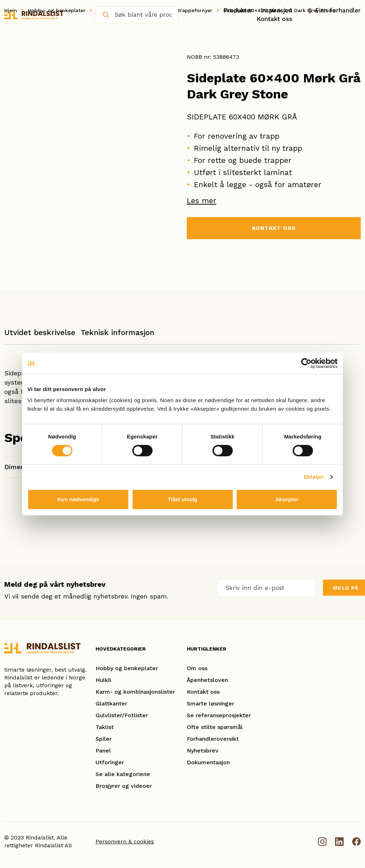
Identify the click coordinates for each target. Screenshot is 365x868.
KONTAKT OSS (274, 228)
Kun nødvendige (78, 499)
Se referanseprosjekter (219, 715)
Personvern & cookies (125, 841)
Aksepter (287, 499)
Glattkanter (111, 703)
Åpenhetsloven (207, 680)
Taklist (105, 727)
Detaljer (314, 477)
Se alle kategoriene (123, 774)
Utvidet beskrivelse (40, 332)
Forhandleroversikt (213, 739)
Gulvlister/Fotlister (122, 715)
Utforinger (110, 762)
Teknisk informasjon (117, 332)
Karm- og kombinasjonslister (135, 692)
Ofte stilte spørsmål (215, 727)
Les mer (202, 201)
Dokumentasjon (208, 762)
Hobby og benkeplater (127, 668)
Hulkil (103, 680)
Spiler (104, 739)
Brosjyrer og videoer (124, 786)
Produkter (238, 10)
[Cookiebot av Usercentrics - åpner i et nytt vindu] (306, 363)
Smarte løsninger (210, 703)
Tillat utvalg (182, 499)
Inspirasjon (276, 10)
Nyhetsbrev (203, 751)
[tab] (40, 336)
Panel (103, 751)
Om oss (197, 668)
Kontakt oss (274, 19)
